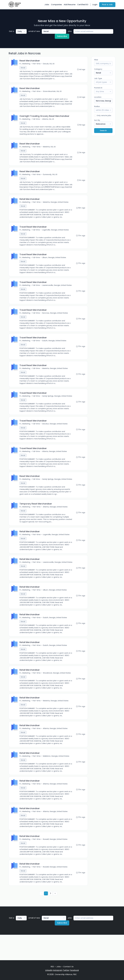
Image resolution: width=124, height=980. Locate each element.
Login (95, 5)
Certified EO (83, 5)
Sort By (97, 120)
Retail (23, 68)
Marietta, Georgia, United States (56, 205)
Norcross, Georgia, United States (55, 318)
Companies (56, 5)
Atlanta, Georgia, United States (55, 462)
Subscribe (62, 36)
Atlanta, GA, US (48, 120)
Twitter (66, 970)
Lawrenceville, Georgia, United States (57, 290)
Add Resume (70, 5)
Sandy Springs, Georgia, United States (35, 406)
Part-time (37, 64)
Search (103, 131)
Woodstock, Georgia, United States (57, 695)
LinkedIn (49, 970)
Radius (97, 106)
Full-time (36, 120)
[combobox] (21, 31)
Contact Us (68, 967)
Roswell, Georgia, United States (55, 864)
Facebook (74, 970)
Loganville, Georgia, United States (56, 233)
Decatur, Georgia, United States (55, 434)
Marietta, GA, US (49, 149)
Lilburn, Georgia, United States (54, 261)
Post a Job (107, 5)
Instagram (58, 970)
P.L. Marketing (25, 64)
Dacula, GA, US (49, 64)
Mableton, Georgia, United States (56, 779)
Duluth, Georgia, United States (54, 346)
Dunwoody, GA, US (50, 177)
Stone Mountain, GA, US (52, 92)
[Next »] (55, 919)
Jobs (47, 5)
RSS (52, 967)
